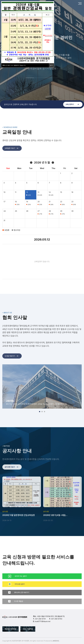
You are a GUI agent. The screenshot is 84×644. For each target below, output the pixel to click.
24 (5, 220)
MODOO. (56, 641)
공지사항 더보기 (11, 476)
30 (72, 220)
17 (5, 210)
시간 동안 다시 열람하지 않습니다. (14, 65)
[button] (30, 78)
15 (61, 201)
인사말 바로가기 (11, 365)
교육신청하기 (72, 104)
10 (5, 201)
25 (16, 220)
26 (27, 220)
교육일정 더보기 (11, 157)
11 (16, 201)
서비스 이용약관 (28, 629)
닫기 (51, 65)
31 (4, 229)
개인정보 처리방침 (10, 629)
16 (72, 201)
